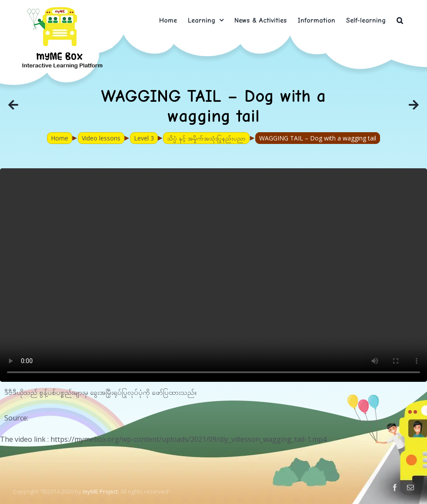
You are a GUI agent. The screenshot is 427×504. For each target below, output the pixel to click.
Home (60, 138)
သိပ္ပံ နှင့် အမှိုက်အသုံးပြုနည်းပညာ (206, 138)
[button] (400, 20)
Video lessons (101, 138)
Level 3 (144, 138)
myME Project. (101, 491)
